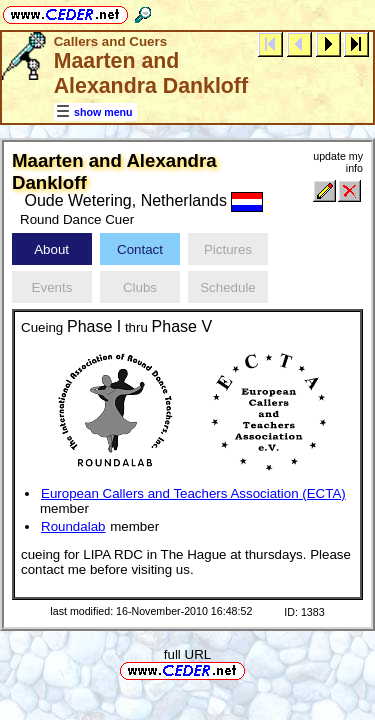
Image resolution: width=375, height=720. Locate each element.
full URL (187, 654)
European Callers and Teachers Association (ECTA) (193, 493)
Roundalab (73, 526)
